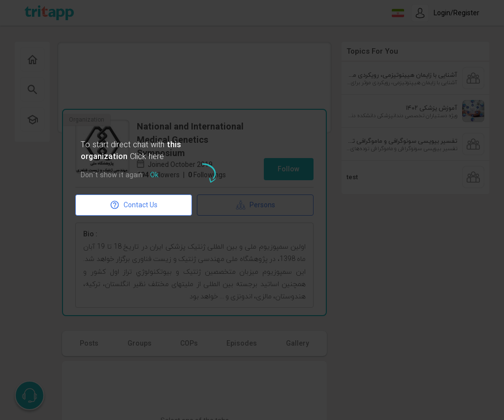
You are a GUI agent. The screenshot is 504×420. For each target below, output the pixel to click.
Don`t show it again (112, 176)
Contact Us (134, 205)
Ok (154, 176)
